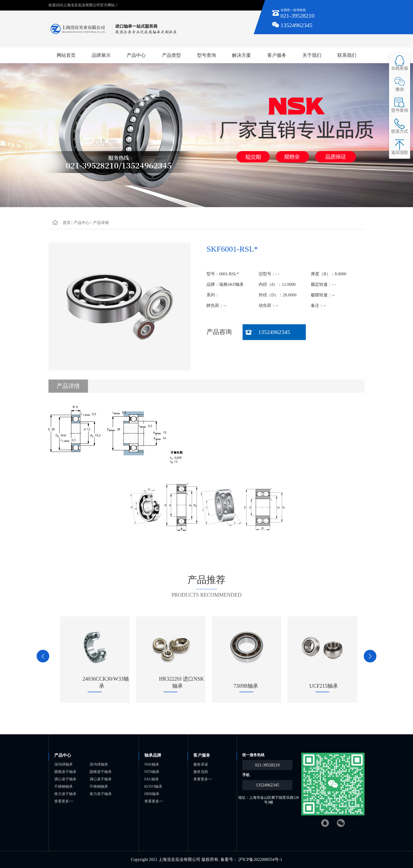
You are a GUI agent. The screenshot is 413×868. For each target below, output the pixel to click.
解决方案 (242, 55)
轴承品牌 (153, 755)
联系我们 (347, 55)
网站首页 (66, 55)
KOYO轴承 (153, 787)
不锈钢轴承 (63, 787)
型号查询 (206, 55)
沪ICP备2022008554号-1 (260, 859)
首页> (68, 223)
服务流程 (201, 772)
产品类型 (171, 55)
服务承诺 (201, 764)
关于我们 (312, 55)
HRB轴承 (152, 794)
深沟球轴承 (63, 764)
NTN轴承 (152, 772)
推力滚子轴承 (65, 794)
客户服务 (277, 55)
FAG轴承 (152, 779)
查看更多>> (64, 801)
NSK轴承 (152, 764)
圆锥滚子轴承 (65, 772)
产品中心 (136, 55)
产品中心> (83, 223)
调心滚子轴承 (65, 779)
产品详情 (101, 223)
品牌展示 (101, 55)
